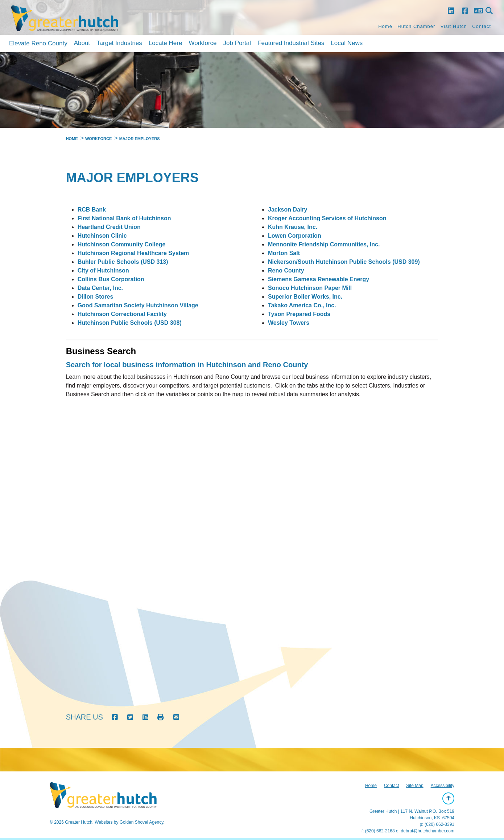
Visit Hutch (454, 26)
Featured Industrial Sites (291, 43)
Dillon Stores (96, 297)
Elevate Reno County (38, 43)
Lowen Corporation (295, 236)
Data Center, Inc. (100, 288)
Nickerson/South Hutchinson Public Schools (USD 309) (344, 262)
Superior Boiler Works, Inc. (305, 297)
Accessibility (443, 786)
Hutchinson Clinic (102, 236)
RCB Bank (92, 210)
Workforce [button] (203, 43)
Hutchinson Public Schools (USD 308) (130, 323)
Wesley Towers (289, 323)
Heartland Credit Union (109, 227)
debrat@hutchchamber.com (427, 831)
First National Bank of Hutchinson (124, 218)
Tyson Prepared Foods (299, 314)
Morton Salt (284, 253)
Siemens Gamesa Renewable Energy (319, 279)
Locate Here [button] (166, 43)
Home (385, 26)
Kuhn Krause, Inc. (293, 227)
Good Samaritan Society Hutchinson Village (138, 305)
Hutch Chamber (416, 26)
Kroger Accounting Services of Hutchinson (327, 218)
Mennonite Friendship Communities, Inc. (324, 244)
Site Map (415, 786)
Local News (347, 43)
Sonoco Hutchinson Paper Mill (310, 288)
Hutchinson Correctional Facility (122, 314)
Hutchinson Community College (122, 244)
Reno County (286, 271)
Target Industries (119, 43)
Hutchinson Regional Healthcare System (133, 253)
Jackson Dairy (288, 210)
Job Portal (237, 43)
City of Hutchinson (103, 271)
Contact (482, 26)
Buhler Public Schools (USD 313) (123, 262)
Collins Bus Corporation (111, 279)
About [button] (82, 43)
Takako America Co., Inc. (302, 305)
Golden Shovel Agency (142, 822)
